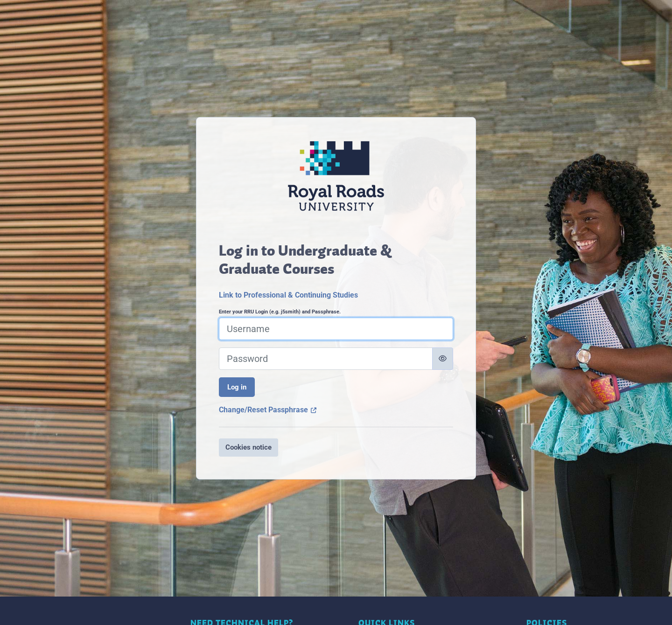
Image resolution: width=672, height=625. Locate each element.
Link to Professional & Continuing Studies (288, 295)
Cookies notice (248, 447)
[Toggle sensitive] (443, 359)
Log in (237, 387)
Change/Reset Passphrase (268, 410)
